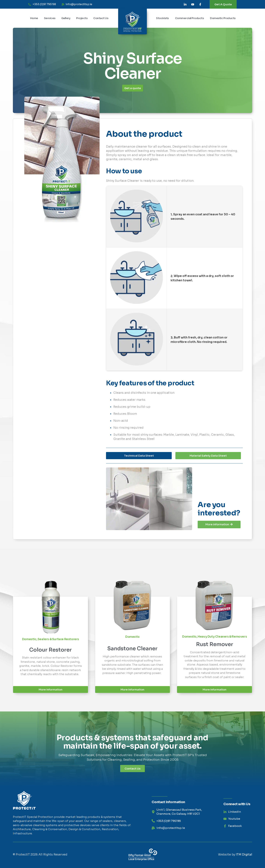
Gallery (66, 18)
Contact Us (101, 18)
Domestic (29, 639)
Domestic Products (223, 18)
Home (34, 18)
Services (50, 18)
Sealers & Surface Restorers (58, 639)
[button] (208, 456)
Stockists (162, 18)
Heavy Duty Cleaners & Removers (222, 637)
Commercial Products (189, 18)
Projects (82, 18)
